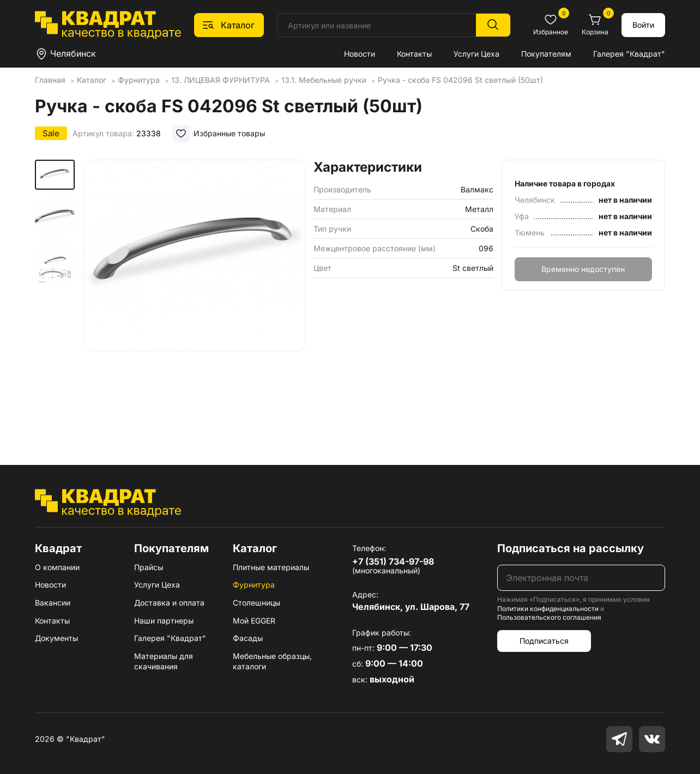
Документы (56, 638)
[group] (194, 297)
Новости (360, 54)
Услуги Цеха (476, 54)
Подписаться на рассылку (571, 548)
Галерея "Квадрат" (629, 54)
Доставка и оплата (169, 603)
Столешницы (257, 603)
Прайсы (149, 567)
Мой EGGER (254, 621)
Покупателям (546, 54)
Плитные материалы (271, 567)
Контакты (414, 54)
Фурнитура (254, 585)
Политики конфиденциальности (548, 609)
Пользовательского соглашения (549, 617)
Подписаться (544, 641)
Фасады (248, 638)
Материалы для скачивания (164, 661)
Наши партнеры (164, 621)
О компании (57, 567)
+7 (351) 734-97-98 (393, 561)
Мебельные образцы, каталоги (272, 661)
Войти (643, 25)
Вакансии (53, 603)
